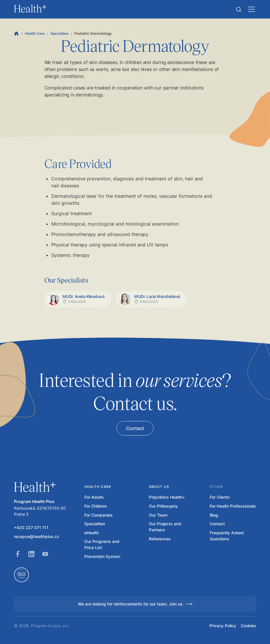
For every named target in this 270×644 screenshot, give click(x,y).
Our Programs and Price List (102, 544)
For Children (96, 506)
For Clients (220, 497)
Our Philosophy (163, 506)
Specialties (59, 33)
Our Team (158, 515)
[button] (239, 10)
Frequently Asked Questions (227, 536)
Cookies (248, 626)
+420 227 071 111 (31, 527)
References (160, 539)
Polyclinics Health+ (167, 497)
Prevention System (102, 556)
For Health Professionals (233, 506)
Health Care (35, 33)
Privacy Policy (223, 626)
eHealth (92, 533)
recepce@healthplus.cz (37, 536)
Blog (214, 515)
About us (159, 487)
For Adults (94, 497)
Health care (98, 487)
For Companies (98, 515)
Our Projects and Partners (165, 527)
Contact (217, 524)
